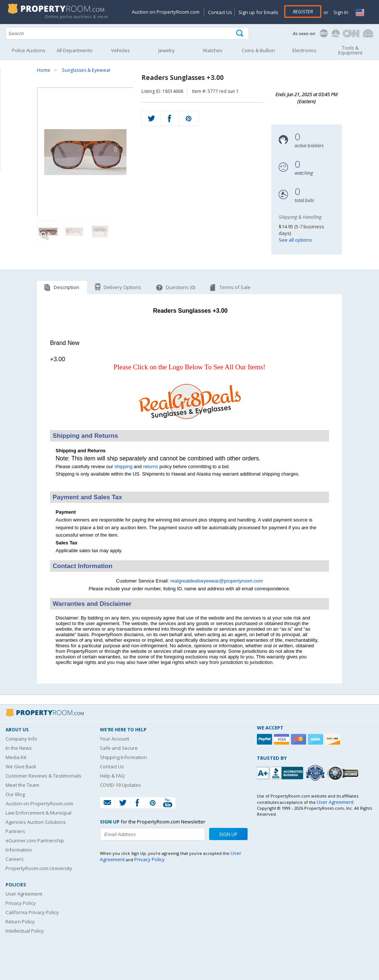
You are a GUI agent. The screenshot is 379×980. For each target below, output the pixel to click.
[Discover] (333, 739)
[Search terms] (127, 33)
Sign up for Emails (258, 12)
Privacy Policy (21, 903)
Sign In (340, 12)
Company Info (21, 739)
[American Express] (316, 739)
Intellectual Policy (25, 931)
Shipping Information (123, 757)
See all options (295, 240)
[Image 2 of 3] (74, 232)
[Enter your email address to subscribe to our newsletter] (152, 834)
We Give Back (21, 766)
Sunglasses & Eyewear (86, 70)
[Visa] (282, 739)
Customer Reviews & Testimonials (43, 776)
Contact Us (220, 12)
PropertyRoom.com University (39, 868)
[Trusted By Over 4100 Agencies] (316, 773)
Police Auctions (29, 50)
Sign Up (228, 834)
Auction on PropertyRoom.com (166, 12)
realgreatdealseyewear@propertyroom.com (217, 581)
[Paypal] (265, 739)
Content (7, 94)
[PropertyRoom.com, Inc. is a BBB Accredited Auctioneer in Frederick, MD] (281, 772)
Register (303, 11)
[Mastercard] (299, 739)
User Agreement (24, 894)
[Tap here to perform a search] (240, 33)
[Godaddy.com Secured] (344, 773)
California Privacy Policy (32, 912)
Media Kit (16, 757)
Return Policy (20, 922)
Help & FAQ (112, 776)
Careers (15, 859)
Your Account (115, 739)
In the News (19, 748)
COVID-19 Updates (120, 785)
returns (151, 466)
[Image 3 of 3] (100, 232)
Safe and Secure (119, 748)
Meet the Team (22, 785)
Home (44, 70)
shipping (123, 466)
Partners (15, 831)
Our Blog (15, 794)
